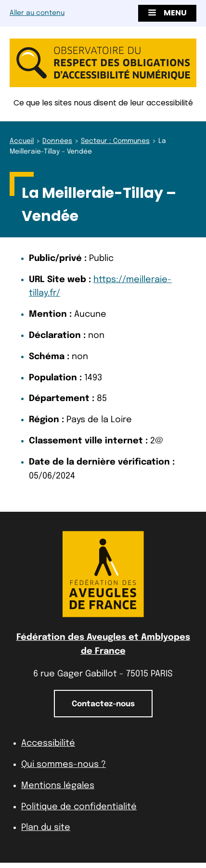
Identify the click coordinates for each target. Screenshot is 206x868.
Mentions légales (58, 786)
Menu (167, 13)
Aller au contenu (37, 13)
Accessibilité (48, 743)
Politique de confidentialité (79, 807)
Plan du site (46, 828)
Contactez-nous (103, 704)
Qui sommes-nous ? (64, 764)
